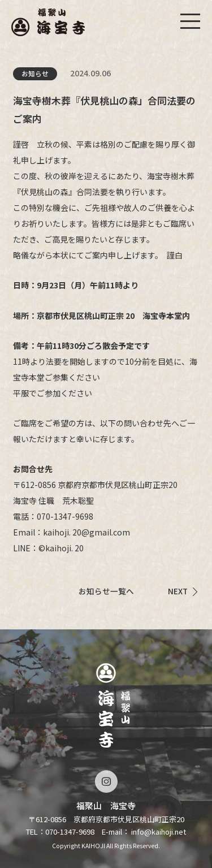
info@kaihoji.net (159, 832)
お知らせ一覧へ (106, 591)
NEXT (178, 591)
